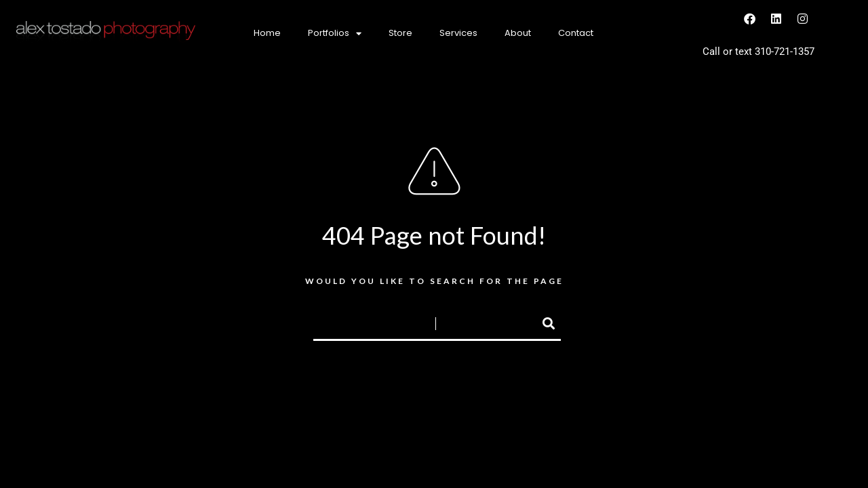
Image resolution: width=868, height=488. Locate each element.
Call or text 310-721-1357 (758, 52)
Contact (576, 33)
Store (400, 33)
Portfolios (335, 34)
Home (267, 33)
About (518, 33)
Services (458, 33)
